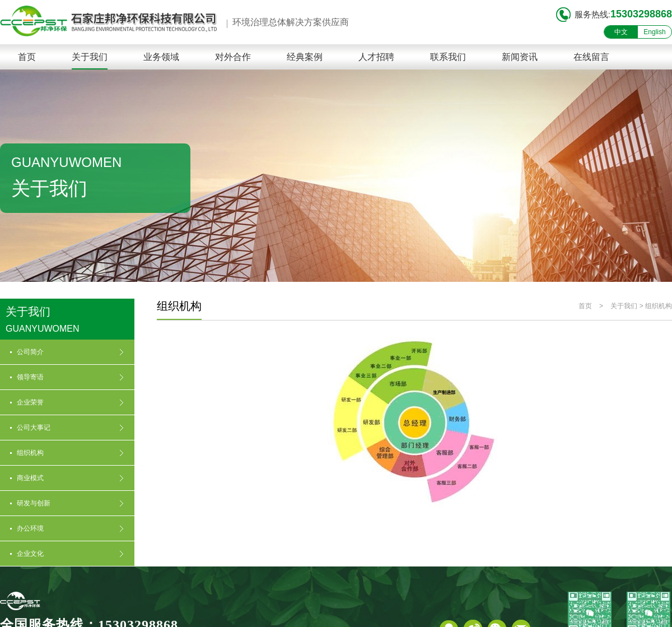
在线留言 (591, 57)
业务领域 (161, 57)
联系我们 (448, 57)
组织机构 (659, 306)
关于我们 (90, 57)
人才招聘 (376, 57)
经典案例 (305, 57)
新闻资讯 (520, 57)
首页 (27, 57)
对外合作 (233, 57)
